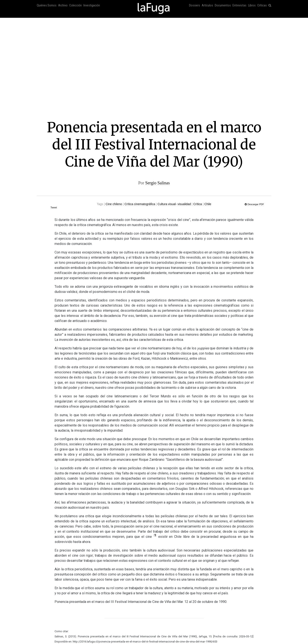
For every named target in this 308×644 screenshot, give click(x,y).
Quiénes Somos (47, 5)
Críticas (262, 5)
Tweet (54, 207)
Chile (208, 204)
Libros (252, 5)
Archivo (63, 5)
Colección (76, 5)
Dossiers (195, 5)
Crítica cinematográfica (140, 204)
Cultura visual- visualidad (174, 204)
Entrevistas (239, 5)
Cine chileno (114, 204)
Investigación (92, 5)
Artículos (207, 5)
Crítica (198, 204)
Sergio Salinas (158, 183)
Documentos (223, 5)
